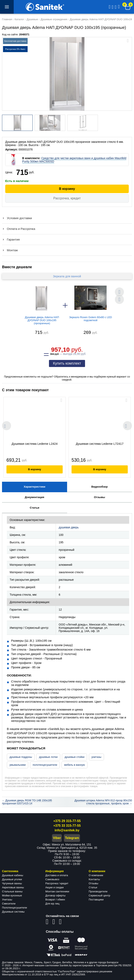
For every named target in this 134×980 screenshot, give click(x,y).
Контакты (94, 879)
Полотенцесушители (15, 908)
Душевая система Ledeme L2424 (34, 444)
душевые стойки (74, 757)
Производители (98, 891)
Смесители (9, 904)
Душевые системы (13, 912)
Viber (57, 838)
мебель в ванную (74, 765)
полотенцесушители (45, 765)
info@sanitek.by (67, 830)
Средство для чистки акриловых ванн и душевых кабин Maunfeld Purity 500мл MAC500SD (74, 160)
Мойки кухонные (12, 895)
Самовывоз (52, 879)
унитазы (96, 757)
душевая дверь (69, 527)
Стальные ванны (12, 891)
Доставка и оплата (57, 875)
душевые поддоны (21, 757)
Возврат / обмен (55, 900)
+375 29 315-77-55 (67, 821)
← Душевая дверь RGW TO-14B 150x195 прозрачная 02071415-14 (27, 802)
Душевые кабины (13, 875)
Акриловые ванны (13, 887)
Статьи (93, 887)
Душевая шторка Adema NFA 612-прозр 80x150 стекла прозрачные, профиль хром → (103, 802)
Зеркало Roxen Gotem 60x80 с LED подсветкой (90, 319)
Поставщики (96, 900)
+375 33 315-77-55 (67, 826)
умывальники (18, 765)
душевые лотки (48, 757)
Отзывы (93, 883)
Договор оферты (55, 895)
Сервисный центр (99, 895)
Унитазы (7, 900)
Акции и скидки (55, 887)
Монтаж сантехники (57, 891)
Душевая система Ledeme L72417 (100, 444)
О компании (96, 875)
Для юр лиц (52, 904)
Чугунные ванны (12, 883)
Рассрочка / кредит (57, 883)
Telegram (72, 838)
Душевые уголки (12, 879)
